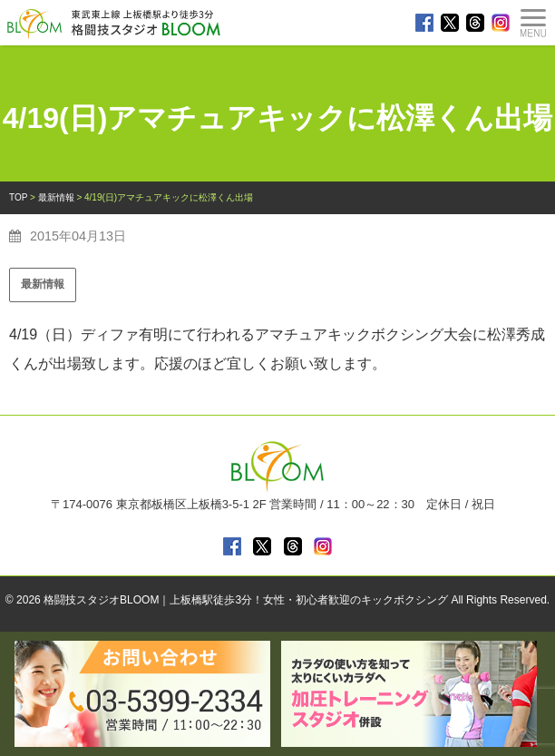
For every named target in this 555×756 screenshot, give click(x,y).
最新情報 (43, 284)
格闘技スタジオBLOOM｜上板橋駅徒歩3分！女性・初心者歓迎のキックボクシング (246, 600)
